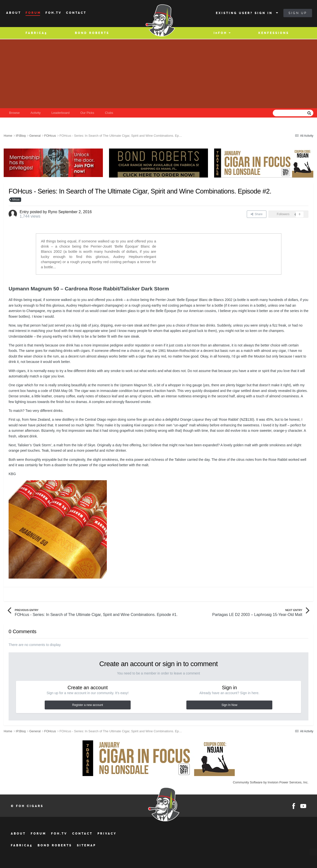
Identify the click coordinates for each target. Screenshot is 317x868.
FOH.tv (59, 834)
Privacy (107, 834)
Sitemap (86, 845)
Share (257, 214)
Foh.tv (54, 13)
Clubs (109, 113)
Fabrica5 (36, 33)
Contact (76, 13)
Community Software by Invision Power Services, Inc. (271, 782)
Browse (14, 113)
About (14, 13)
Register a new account (88, 705)
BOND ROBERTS (92, 33)
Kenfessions (274, 33)
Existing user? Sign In (247, 13)
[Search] (277, 113)
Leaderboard (61, 113)
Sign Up (298, 13)
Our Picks (87, 113)
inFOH (220, 33)
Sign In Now (229, 705)
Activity (35, 113)
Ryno (53, 212)
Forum (33, 13)
